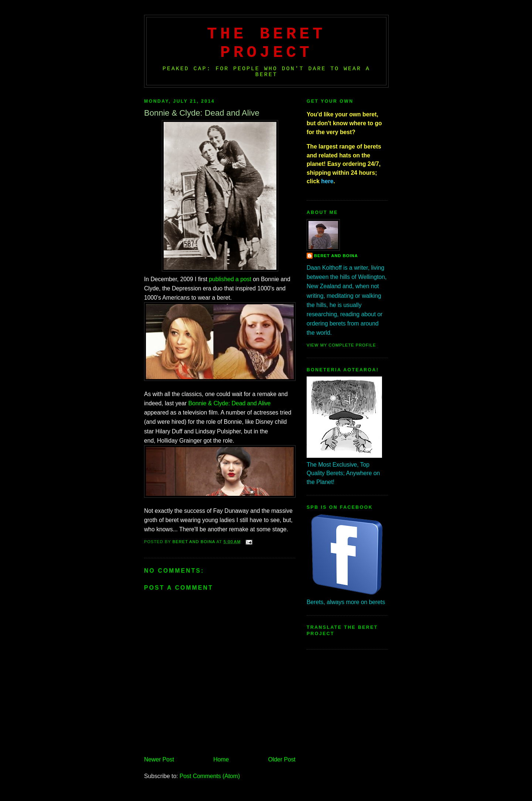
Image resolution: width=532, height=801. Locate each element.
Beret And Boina (336, 256)
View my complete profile (341, 345)
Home (221, 759)
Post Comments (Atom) (210, 776)
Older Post (282, 759)
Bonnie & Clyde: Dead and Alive (230, 403)
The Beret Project (266, 43)
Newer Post (159, 759)
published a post (230, 279)
